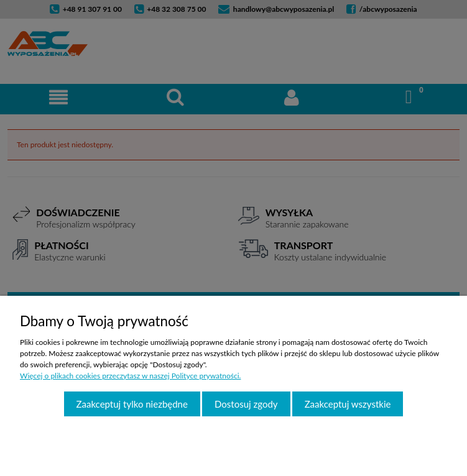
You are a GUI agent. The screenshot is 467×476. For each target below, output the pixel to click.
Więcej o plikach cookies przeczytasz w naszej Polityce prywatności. (130, 376)
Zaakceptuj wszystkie (348, 404)
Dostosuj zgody (246, 404)
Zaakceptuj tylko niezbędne (132, 404)
